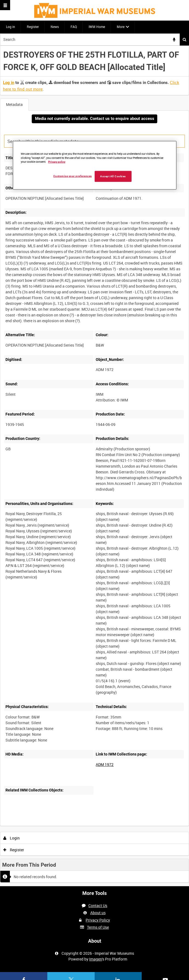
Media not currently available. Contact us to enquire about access (95, 119)
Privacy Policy (98, 920)
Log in (11, 27)
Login (12, 838)
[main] (94, 466)
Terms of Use (98, 927)
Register (33, 27)
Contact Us (98, 905)
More (121, 27)
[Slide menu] (5, 5)
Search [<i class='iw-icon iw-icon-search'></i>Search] (184, 40)
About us (98, 913)
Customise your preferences (73, 176)
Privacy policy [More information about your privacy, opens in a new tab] (57, 162)
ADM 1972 (105, 764)
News (55, 27)
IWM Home (97, 27)
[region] (95, 165)
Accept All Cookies (113, 176)
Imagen (96, 959)
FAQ (74, 27)
